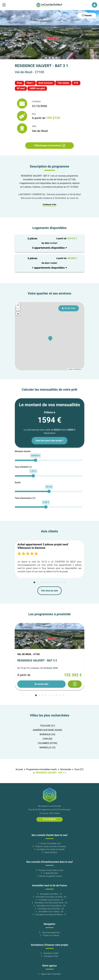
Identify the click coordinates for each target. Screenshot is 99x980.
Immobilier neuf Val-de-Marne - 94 (49, 906)
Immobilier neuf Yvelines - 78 (49, 912)
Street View (69, 308)
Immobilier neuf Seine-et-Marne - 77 (49, 915)
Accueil (19, 769)
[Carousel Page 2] (46, 58)
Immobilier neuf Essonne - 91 (49, 900)
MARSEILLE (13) (47, 748)
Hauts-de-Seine (49, 852)
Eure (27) (79, 769)
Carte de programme (49, 933)
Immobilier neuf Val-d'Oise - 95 (49, 909)
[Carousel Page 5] (56, 58)
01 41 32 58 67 (49, 819)
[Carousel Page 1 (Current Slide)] (43, 58)
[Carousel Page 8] (58, 582)
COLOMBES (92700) (47, 743)
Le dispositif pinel (49, 873)
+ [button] (18, 305)
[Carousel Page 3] (50, 58)
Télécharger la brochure (49, 146)
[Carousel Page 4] (53, 58)
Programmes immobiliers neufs (42, 769)
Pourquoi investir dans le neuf (50, 870)
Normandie (66, 769)
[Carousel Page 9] (61, 582)
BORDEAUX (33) (47, 734)
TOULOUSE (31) (48, 726)
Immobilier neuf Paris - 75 (49, 894)
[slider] (36, 460)
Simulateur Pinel (49, 956)
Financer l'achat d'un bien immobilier (49, 847)
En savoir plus (41, 684)
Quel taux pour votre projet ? (49, 441)
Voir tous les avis (49, 591)
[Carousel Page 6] (51, 582)
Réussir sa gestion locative (50, 876)
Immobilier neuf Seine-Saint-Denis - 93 (49, 903)
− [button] (18, 309)
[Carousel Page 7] (55, 582)
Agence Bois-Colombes (49, 974)
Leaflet (70, 369)
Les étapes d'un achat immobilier (49, 849)
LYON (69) (47, 739)
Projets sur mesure (49, 935)
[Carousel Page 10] (65, 582)
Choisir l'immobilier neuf (49, 844)
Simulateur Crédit (49, 953)
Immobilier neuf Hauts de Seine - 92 (50, 897)
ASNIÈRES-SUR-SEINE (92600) (47, 730)
